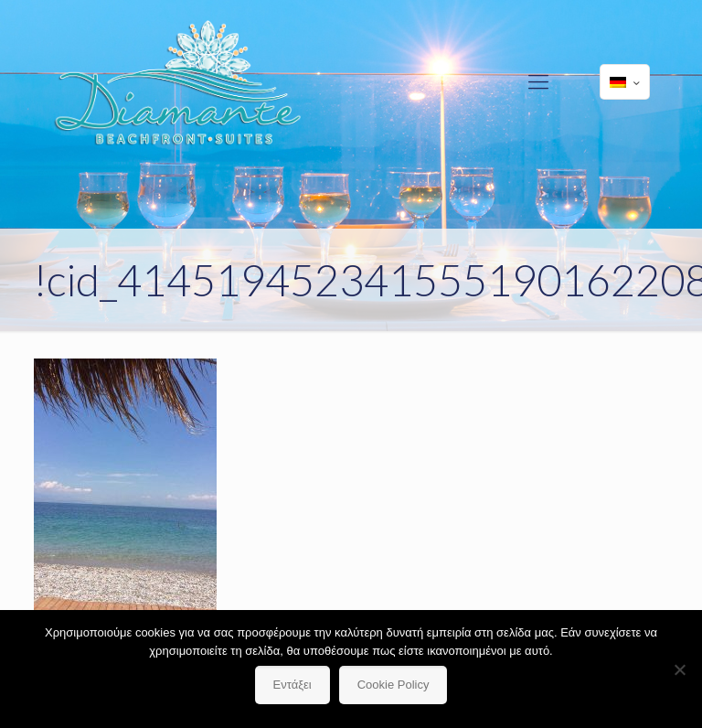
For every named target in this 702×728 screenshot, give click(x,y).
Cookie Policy (394, 685)
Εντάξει (292, 685)
